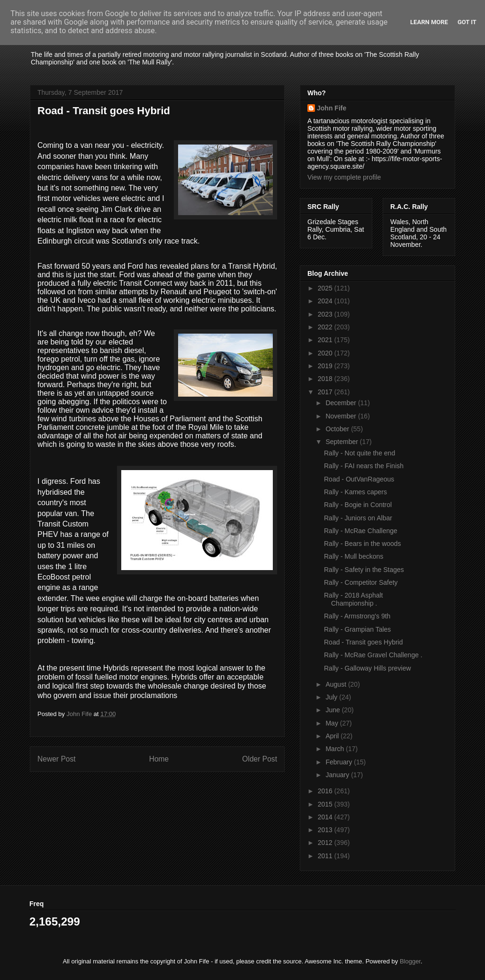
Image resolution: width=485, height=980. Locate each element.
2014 (326, 817)
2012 (326, 843)
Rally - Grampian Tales (357, 629)
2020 (326, 353)
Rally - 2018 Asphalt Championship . (354, 599)
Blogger (410, 961)
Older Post (260, 759)
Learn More (429, 22)
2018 (326, 379)
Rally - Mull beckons (354, 556)
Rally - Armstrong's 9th (357, 616)
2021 (326, 340)
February (340, 762)
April (333, 736)
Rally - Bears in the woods (363, 544)
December (341, 403)
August (337, 684)
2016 (326, 791)
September (342, 442)
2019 (326, 366)
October (338, 429)
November (341, 416)
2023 (326, 314)
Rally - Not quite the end (359, 453)
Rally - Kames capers (355, 492)
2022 (326, 327)
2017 (326, 392)
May (332, 723)
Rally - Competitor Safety (361, 582)
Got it (467, 22)
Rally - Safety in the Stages (364, 570)
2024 (326, 301)
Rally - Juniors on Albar (358, 518)
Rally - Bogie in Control (358, 505)
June (333, 710)
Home (159, 759)
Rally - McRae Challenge (361, 531)
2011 (326, 856)
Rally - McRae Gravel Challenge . (373, 655)
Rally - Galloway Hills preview (368, 668)
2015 (326, 804)
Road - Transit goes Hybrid (364, 642)
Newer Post (57, 759)
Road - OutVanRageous (359, 479)
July (332, 697)
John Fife (332, 108)
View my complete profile (344, 177)
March (336, 749)
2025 (326, 288)
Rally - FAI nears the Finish (364, 466)
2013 (326, 830)
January (338, 775)
